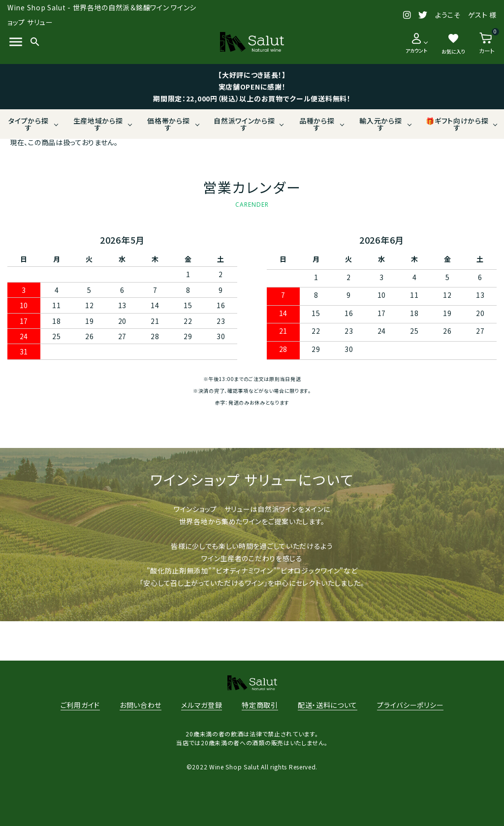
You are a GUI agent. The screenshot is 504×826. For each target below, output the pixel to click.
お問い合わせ (141, 705)
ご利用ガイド (80, 705)
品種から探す (317, 124)
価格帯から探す (168, 124)
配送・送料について (328, 705)
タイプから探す (28, 124)
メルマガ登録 (202, 705)
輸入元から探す (380, 124)
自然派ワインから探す (244, 124)
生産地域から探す (98, 124)
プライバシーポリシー (410, 705)
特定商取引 (260, 705)
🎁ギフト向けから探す (457, 124)
